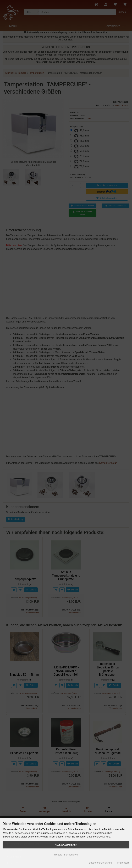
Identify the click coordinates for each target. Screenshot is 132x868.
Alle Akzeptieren (66, 845)
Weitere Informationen (66, 855)
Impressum (123, 863)
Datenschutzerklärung (101, 863)
